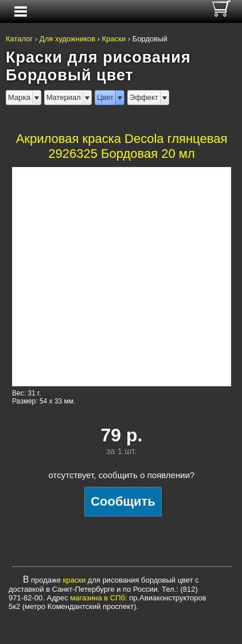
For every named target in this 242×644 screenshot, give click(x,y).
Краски (114, 39)
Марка (19, 97)
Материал (64, 97)
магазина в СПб (97, 598)
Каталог (19, 39)
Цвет (105, 97)
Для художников (67, 39)
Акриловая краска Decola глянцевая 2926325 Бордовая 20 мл (122, 146)
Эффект (144, 97)
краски (75, 580)
